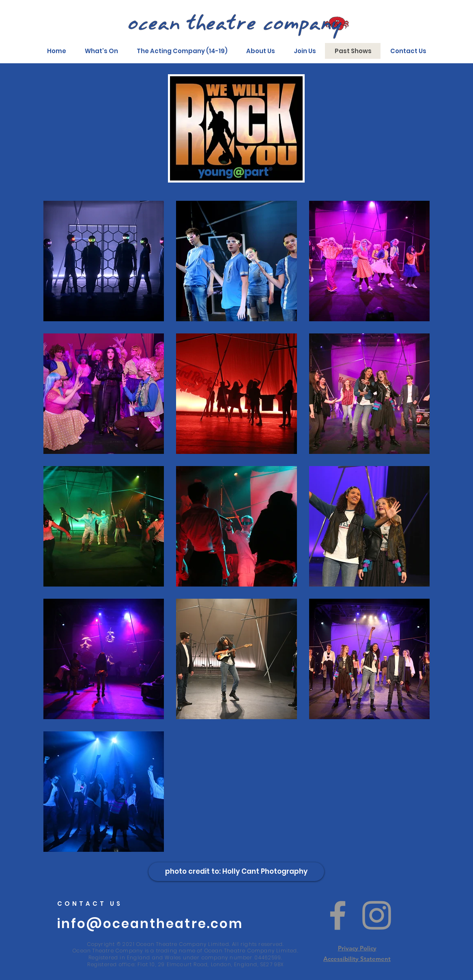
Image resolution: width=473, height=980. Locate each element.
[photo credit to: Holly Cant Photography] (236, 872)
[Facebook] (338, 915)
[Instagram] (377, 915)
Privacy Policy (357, 948)
